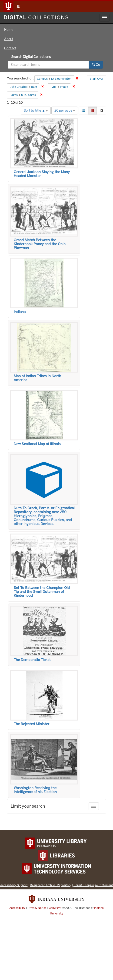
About (9, 39)
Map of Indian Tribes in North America (37, 378)
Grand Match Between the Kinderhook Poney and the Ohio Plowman (40, 244)
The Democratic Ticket (32, 660)
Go (96, 65)
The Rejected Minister (32, 724)
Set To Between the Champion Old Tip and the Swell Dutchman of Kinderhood (42, 592)
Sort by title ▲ (36, 111)
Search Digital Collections (31, 57)
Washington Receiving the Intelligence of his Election (35, 790)
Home (9, 30)
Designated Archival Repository (51, 885)
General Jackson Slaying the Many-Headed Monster (42, 174)
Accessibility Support (14, 885)
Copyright (55, 908)
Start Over (96, 79)
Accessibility (17, 908)
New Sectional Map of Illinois (37, 444)
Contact (10, 48)
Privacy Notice (37, 908)
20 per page (65, 111)
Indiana (20, 312)
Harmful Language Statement (93, 885)
